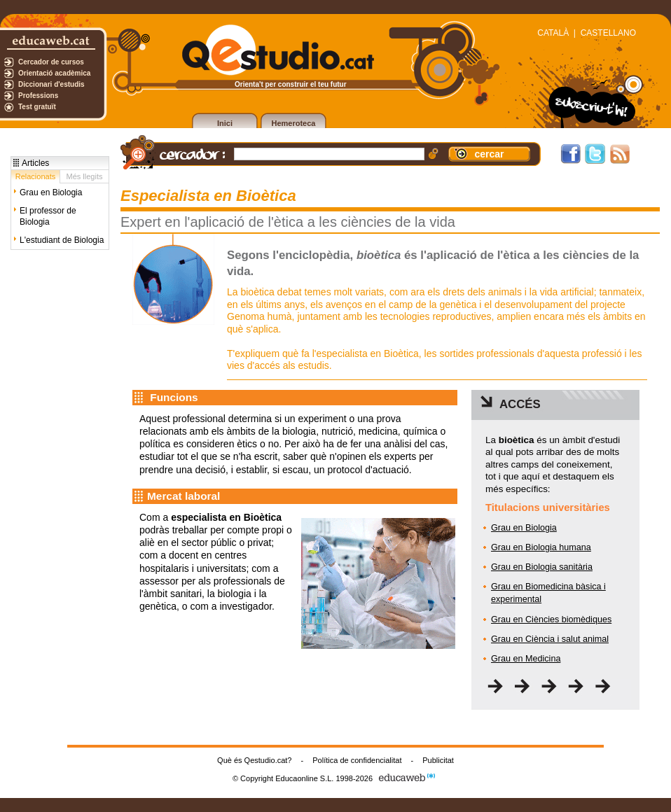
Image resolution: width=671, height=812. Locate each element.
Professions (38, 96)
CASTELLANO (608, 33)
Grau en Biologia (51, 192)
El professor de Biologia (48, 216)
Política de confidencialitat (357, 760)
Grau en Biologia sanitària (542, 567)
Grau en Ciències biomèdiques (551, 619)
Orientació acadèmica (54, 73)
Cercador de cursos (51, 62)
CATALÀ (553, 33)
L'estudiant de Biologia (62, 240)
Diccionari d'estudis (51, 84)
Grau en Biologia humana (541, 547)
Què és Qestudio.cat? (254, 760)
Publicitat (438, 760)
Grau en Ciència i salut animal (550, 639)
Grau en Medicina (526, 659)
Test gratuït (37, 107)
